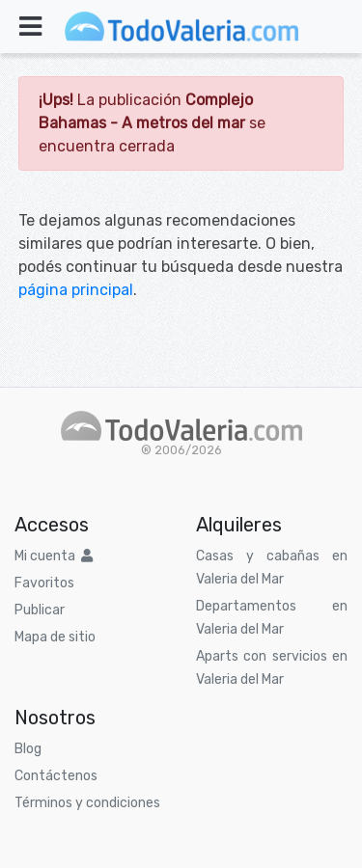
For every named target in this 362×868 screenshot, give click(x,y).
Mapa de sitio (55, 637)
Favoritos (44, 583)
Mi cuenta (54, 556)
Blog (28, 749)
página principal (76, 290)
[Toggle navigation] (30, 27)
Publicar (40, 610)
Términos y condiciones (87, 803)
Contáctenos (56, 776)
